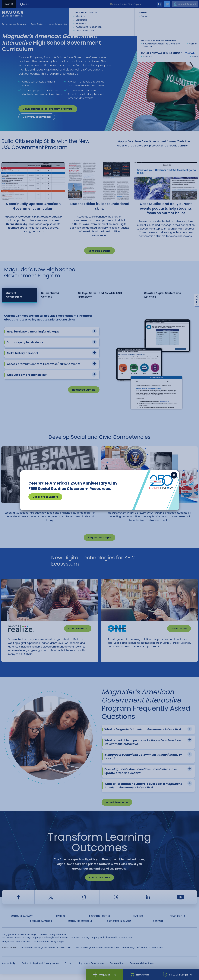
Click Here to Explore (45, 497)
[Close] (174, 475)
